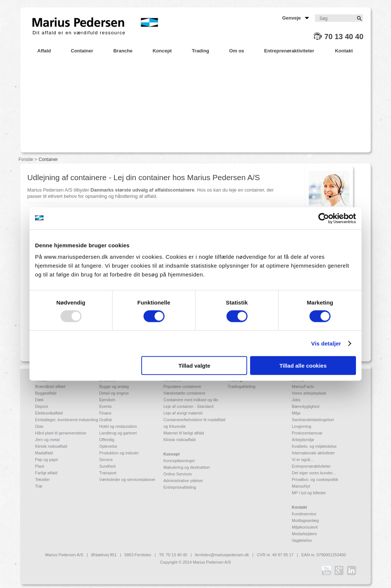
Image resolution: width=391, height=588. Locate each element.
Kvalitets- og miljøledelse (314, 446)
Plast (39, 466)
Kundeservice (304, 514)
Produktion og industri (119, 453)
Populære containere (182, 386)
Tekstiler (42, 479)
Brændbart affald (50, 386)
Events (105, 406)
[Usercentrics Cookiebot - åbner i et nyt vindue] (324, 218)
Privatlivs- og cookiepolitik (315, 479)
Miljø (296, 413)
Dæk (39, 400)
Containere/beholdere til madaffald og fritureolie (194, 423)
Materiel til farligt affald (184, 433)
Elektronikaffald (49, 413)
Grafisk (106, 420)
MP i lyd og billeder (309, 493)
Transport (108, 473)
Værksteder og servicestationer (127, 479)
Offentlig (107, 440)
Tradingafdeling (241, 386)
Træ (39, 486)
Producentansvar (307, 433)
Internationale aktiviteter (313, 453)
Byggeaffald (46, 393)
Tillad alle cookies (303, 366)
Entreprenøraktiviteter (311, 466)
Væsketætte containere (184, 393)
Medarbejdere (304, 534)
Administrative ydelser (183, 481)
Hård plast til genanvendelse (61, 433)
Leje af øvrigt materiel (183, 413)
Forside (26, 159)
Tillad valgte (194, 366)
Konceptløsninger (179, 461)
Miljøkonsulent (305, 527)
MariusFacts (303, 386)
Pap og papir (46, 460)
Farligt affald (46, 473)
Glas (39, 426)
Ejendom (107, 400)
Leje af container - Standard (188, 406)
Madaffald (44, 453)
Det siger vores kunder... (314, 473)
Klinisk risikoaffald (51, 446)
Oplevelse (108, 446)
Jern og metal (47, 440)
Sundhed (107, 466)
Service (106, 460)
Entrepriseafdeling (180, 487)
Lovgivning (302, 426)
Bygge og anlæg (114, 386)
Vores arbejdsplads (309, 393)
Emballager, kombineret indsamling (67, 420)
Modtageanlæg (305, 520)
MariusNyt (301, 486)
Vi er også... (303, 460)
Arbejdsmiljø (303, 440)
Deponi (41, 406)
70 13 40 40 (344, 37)
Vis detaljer (326, 343)
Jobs (296, 400)
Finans (105, 413)
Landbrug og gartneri (118, 433)
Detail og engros (114, 393)
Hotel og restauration (118, 426)
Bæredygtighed (306, 406)
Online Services (178, 474)
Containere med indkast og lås (191, 400)
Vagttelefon (302, 540)
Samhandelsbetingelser (313, 420)
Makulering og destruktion (187, 467)
